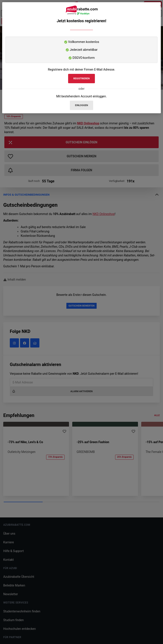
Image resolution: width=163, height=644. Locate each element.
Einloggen (81, 105)
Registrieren (81, 79)
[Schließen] (161, 6)
